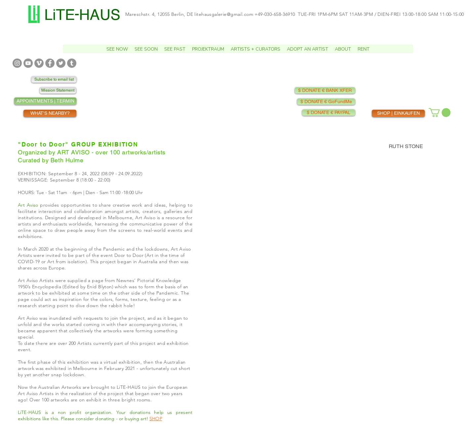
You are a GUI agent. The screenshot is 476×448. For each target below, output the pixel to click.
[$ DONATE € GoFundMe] (326, 102)
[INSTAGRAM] (17, 63)
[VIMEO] (39, 63)
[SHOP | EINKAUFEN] (398, 113)
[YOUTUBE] (28, 63)
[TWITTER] (61, 63)
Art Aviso (28, 205)
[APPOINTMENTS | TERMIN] (45, 101)
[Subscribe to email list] (54, 80)
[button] (146, 49)
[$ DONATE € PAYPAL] (329, 113)
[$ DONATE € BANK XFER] (325, 90)
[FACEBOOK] (50, 63)
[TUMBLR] (72, 63)
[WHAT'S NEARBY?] (50, 113)
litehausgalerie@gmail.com (224, 14)
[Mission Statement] (58, 90)
